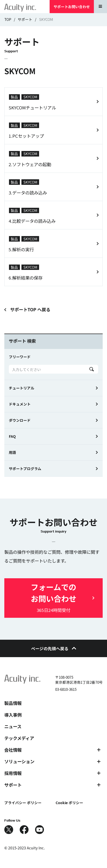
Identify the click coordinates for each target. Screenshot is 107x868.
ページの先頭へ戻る (53, 648)
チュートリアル (22, 388)
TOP (8, 19)
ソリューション (19, 761)
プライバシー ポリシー (23, 803)
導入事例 (13, 715)
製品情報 (13, 703)
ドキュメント (20, 404)
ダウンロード (20, 420)
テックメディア (19, 738)
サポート (25, 19)
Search (92, 369)
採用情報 (13, 773)
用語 (12, 452)
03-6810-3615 (66, 689)
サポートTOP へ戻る (30, 309)
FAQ (12, 436)
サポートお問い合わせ (72, 7)
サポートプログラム (25, 469)
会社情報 (13, 750)
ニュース (13, 726)
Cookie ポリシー (69, 803)
